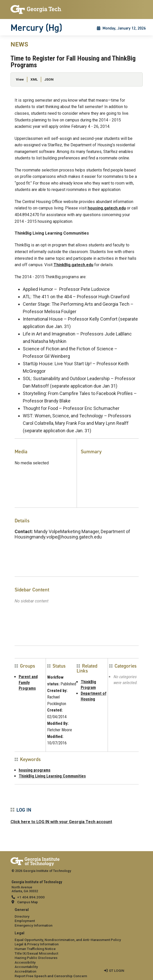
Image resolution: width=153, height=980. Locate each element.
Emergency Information (34, 925)
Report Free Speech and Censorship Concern (51, 976)
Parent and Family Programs (28, 683)
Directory (22, 916)
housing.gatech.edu (107, 208)
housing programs (35, 770)
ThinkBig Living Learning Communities (52, 776)
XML (34, 79)
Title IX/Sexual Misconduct (36, 953)
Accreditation (25, 971)
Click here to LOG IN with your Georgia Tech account (61, 822)
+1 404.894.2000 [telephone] (31, 897)
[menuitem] (77, 918)
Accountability (26, 967)
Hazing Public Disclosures (36, 958)
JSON (49, 79)
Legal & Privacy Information (37, 944)
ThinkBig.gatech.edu (73, 265)
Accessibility (25, 962)
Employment (25, 921)
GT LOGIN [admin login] (117, 971)
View (20, 79)
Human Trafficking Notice (35, 949)
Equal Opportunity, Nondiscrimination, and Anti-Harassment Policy (68, 940)
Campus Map (28, 902)
